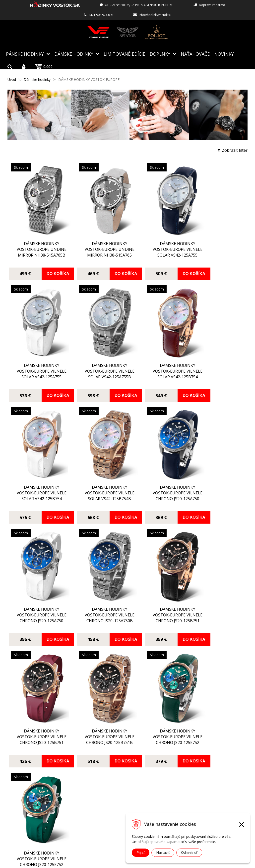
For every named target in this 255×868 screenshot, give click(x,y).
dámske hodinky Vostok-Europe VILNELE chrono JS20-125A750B (157, 490)
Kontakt (100, 816)
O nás (97, 766)
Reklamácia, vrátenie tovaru (118, 795)
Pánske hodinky (25, 54)
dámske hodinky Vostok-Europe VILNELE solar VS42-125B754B (217, 366)
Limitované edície (124, 54)
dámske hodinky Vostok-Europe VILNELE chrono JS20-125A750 (37, 491)
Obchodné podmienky (113, 802)
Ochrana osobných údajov (116, 809)
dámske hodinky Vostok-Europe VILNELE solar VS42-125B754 (97, 371)
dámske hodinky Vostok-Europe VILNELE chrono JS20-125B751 (217, 492)
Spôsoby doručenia (110, 787)
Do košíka (52, 271)
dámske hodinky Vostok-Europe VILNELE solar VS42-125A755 (157, 250)
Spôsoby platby (107, 780)
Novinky (224, 54)
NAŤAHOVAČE (195, 54)
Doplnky (160, 54)
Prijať (141, 853)
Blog (96, 758)
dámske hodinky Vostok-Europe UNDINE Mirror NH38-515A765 (97, 244)
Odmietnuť (189, 853)
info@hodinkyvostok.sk (155, 15)
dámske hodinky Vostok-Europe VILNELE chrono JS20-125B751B (97, 610)
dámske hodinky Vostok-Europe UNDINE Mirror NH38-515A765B (37, 244)
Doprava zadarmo (212, 5)
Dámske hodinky (74, 54)
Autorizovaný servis (111, 773)
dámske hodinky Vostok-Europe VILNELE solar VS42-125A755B (37, 366)
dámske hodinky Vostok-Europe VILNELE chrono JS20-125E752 (157, 609)
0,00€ (44, 66)
